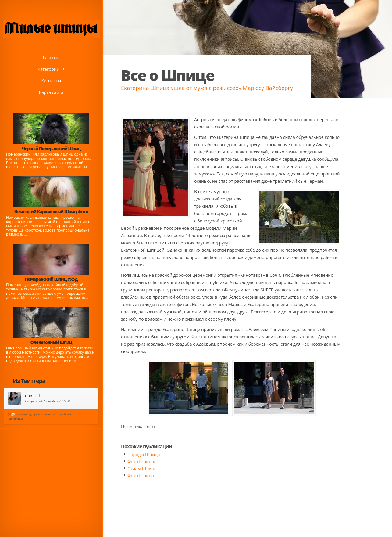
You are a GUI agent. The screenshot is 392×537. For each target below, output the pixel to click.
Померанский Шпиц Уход (51, 279)
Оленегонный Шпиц (51, 342)
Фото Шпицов (142, 461)
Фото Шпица (141, 476)
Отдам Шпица (142, 469)
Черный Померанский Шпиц (51, 148)
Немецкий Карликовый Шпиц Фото (51, 212)
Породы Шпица (144, 454)
